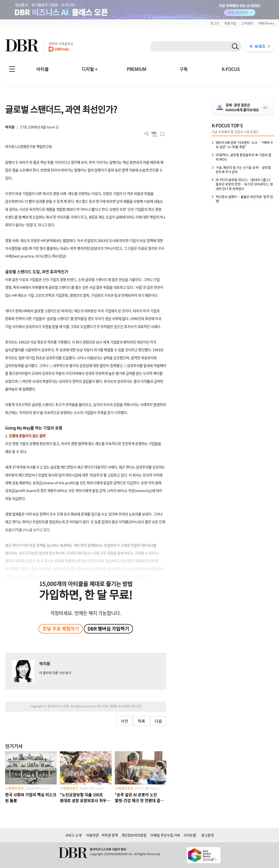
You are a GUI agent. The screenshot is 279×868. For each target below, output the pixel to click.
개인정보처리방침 (134, 835)
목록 (141, 721)
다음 (158, 721)
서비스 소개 (73, 835)
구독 (184, 69)
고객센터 (247, 23)
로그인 (215, 23)
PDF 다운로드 (154, 134)
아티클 (43, 69)
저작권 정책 (110, 835)
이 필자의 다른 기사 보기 (55, 673)
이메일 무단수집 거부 (165, 835)
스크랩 (162, 134)
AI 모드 (260, 46)
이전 (124, 721)
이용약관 (93, 835)
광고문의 (208, 835)
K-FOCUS (231, 69)
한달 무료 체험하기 (61, 629)
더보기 (146, 134)
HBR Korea (266, 23)
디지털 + (89, 69)
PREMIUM (136, 69)
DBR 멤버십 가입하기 (108, 629)
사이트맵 (190, 835)
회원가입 (230, 23)
